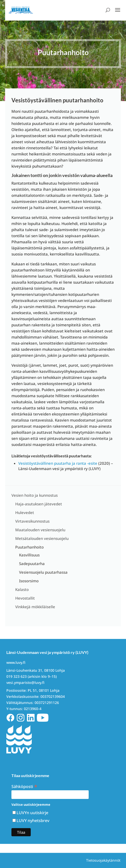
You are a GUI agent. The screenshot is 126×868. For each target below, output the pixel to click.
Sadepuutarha (32, 564)
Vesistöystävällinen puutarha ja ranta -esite (58, 463)
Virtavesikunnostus (32, 521)
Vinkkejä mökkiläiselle (35, 607)
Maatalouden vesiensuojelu (40, 530)
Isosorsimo (29, 581)
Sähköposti (24, 786)
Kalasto (22, 589)
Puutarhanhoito (29, 547)
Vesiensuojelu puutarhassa (43, 572)
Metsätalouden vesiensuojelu (42, 538)
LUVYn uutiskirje (32, 813)
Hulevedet (25, 512)
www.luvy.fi (16, 662)
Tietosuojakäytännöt (103, 860)
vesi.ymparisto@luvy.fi (25, 682)
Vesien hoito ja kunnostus (35, 495)
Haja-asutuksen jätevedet (39, 504)
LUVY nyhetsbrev (33, 821)
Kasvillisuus (29, 555)
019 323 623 (17, 676)
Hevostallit (25, 598)
